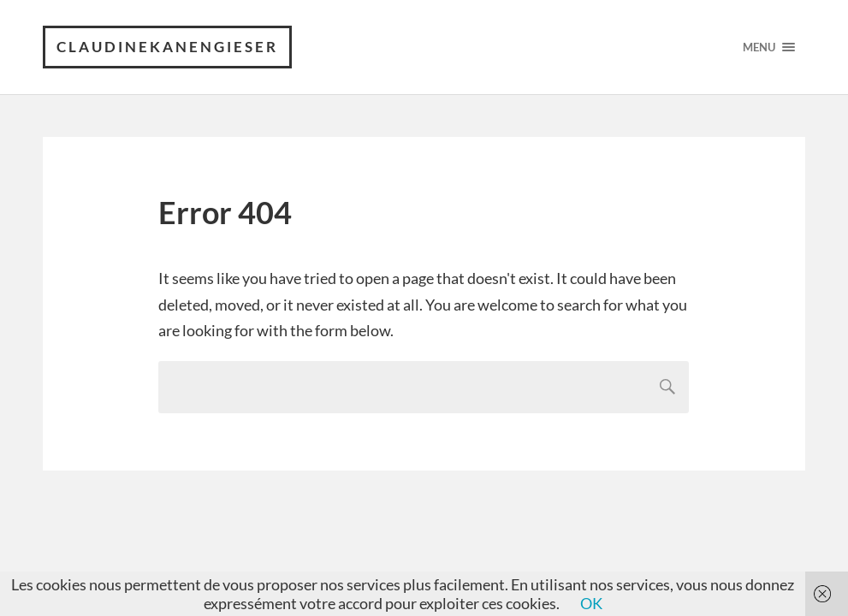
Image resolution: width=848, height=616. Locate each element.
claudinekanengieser (167, 47)
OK (591, 603)
